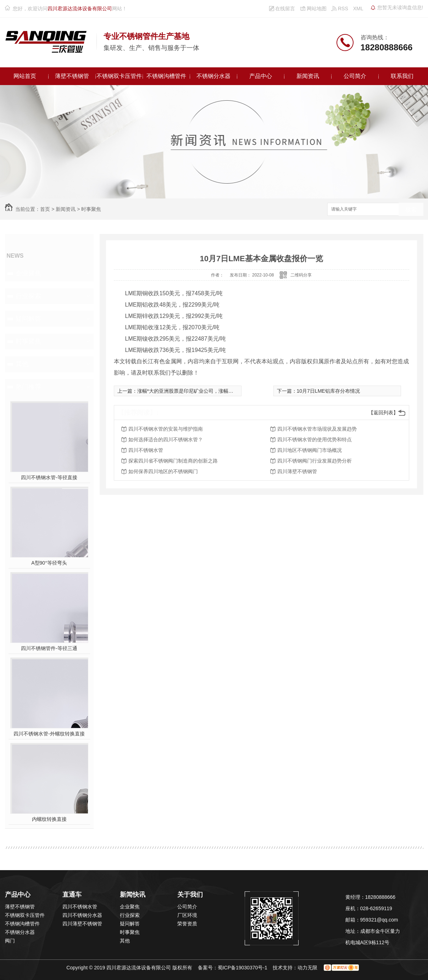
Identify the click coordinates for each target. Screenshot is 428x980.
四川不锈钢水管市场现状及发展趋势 (317, 429)
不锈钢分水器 (213, 76)
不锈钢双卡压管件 (119, 76)
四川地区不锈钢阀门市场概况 (310, 450)
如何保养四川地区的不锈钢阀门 (163, 471)
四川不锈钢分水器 (82, 915)
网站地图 (313, 9)
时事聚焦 (91, 209)
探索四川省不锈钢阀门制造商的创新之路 (173, 461)
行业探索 (28, 296)
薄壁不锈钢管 (72, 76)
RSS (340, 9)
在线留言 (282, 9)
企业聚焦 (28, 273)
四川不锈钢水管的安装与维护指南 (166, 429)
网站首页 (25, 76)
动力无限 (307, 968)
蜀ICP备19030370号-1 (243, 968)
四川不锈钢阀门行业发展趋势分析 (315, 461)
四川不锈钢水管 (146, 450)
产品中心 (261, 76)
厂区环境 (187, 915)
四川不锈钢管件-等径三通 (49, 648)
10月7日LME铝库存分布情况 (328, 391)
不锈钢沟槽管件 (166, 76)
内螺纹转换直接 (49, 819)
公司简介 (355, 76)
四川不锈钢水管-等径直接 (49, 477)
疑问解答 (28, 319)
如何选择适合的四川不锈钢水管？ (166, 439)
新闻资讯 (308, 76)
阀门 (10, 941)
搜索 (411, 210)
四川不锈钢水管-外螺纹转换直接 (49, 734)
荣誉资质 (187, 924)
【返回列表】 (383, 413)
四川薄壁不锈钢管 (297, 471)
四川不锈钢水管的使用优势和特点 (315, 439)
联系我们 (402, 76)
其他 (22, 364)
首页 (45, 209)
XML (358, 9)
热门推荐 (28, 387)
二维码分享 (301, 275)
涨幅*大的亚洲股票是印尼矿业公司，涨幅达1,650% (194, 391)
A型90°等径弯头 (49, 563)
